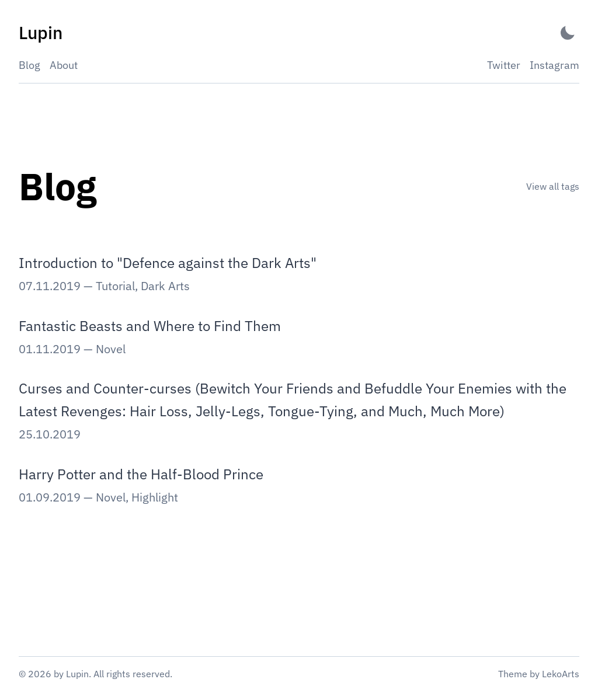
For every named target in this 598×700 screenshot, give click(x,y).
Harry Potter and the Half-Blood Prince (141, 474)
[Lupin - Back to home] (41, 33)
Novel (111, 349)
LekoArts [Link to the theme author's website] (561, 674)
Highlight (155, 497)
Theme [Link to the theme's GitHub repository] (513, 674)
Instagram (554, 65)
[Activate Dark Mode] (568, 33)
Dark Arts (165, 286)
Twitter (504, 65)
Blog (29, 65)
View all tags (553, 186)
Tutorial (115, 286)
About (64, 65)
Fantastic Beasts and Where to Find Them (150, 326)
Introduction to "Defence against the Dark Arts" (168, 263)
